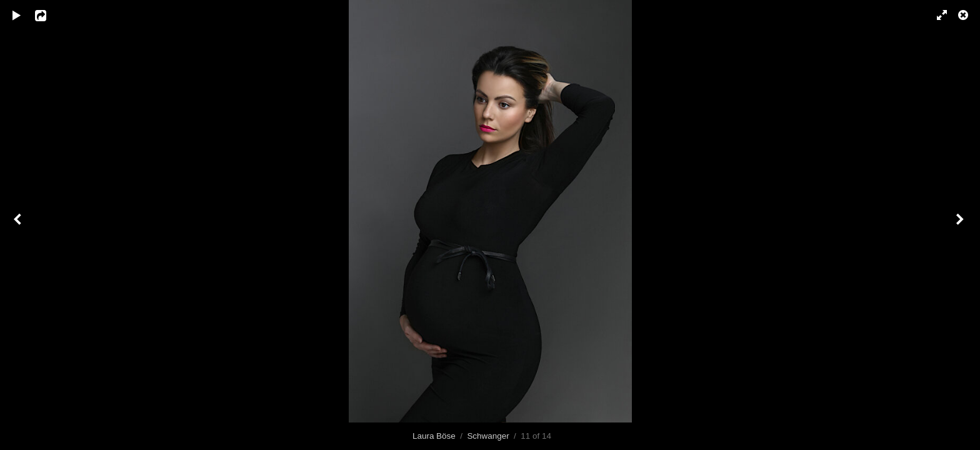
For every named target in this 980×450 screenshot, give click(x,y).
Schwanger (488, 436)
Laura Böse (434, 436)
